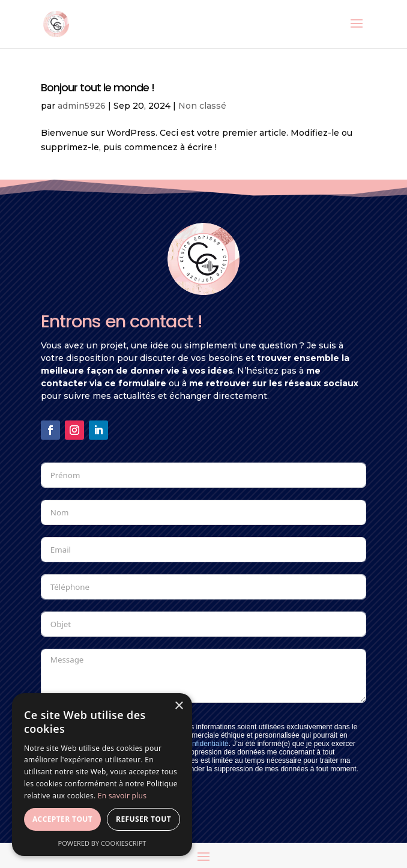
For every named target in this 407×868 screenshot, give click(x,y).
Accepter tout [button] (62, 819)
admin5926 (82, 106)
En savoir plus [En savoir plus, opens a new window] (122, 796)
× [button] (179, 706)
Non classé (202, 106)
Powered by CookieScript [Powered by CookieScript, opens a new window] (102, 843)
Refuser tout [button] (143, 819)
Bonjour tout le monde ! (98, 87)
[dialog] (102, 775)
